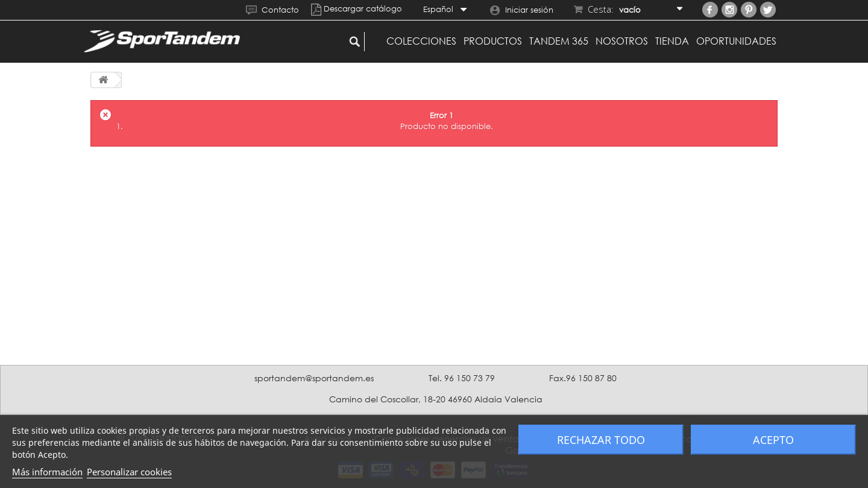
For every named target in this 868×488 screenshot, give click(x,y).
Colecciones (421, 41)
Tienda (672, 41)
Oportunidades (736, 41)
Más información (47, 472)
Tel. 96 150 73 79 (462, 378)
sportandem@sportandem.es (314, 378)
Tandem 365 (559, 41)
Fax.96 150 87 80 (583, 378)
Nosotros (622, 41)
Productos (493, 41)
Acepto (773, 440)
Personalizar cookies (129, 472)
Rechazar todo (601, 440)
